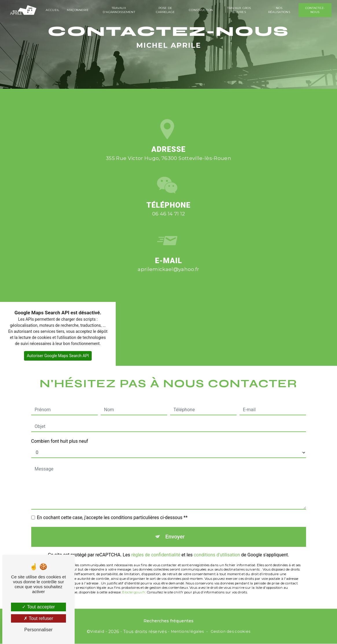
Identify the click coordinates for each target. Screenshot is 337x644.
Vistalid (97, 632)
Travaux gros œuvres (239, 10)
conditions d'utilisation (217, 541)
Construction (201, 10)
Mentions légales (187, 632)
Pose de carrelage (165, 10)
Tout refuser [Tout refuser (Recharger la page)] (38, 618)
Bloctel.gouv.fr (134, 579)
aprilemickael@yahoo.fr (168, 256)
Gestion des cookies (230, 632)
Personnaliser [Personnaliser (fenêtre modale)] (38, 630)
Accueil (53, 10)
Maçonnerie (78, 10)
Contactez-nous (315, 10)
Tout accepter (38, 607)
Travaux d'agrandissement (119, 10)
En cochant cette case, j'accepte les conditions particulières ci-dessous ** (112, 504)
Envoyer (175, 523)
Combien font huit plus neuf (60, 428)
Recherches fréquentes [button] (168, 621)
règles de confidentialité (156, 541)
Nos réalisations (279, 10)
